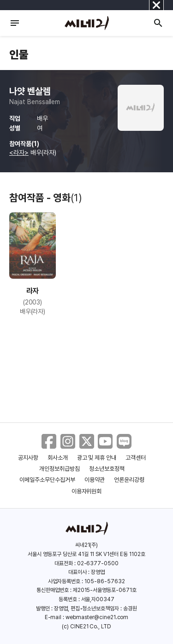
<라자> (19, 152)
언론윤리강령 (129, 480)
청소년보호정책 (107, 469)
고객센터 (136, 458)
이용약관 (95, 480)
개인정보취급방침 (60, 469)
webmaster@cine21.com (97, 617)
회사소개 (58, 458)
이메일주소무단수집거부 (47, 480)
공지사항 (28, 458)
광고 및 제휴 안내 (97, 458)
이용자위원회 (87, 491)
